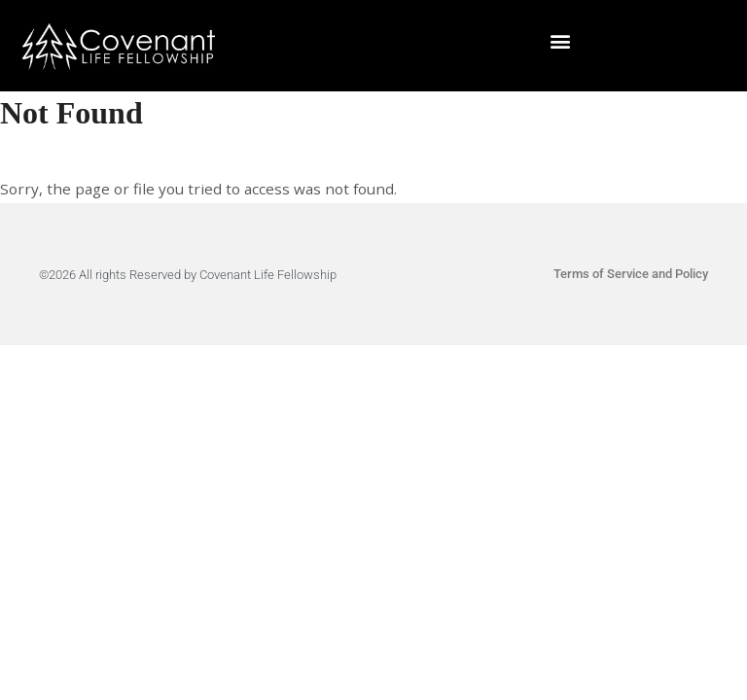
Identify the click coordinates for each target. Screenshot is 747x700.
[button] (561, 41)
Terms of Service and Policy (631, 274)
